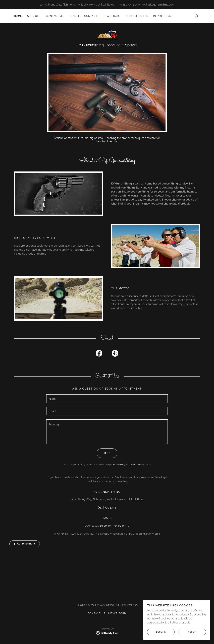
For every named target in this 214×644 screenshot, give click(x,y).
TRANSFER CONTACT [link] (83, 16)
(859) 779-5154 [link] (128, 5)
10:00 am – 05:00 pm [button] (113, 526)
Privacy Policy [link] (119, 465)
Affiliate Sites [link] (137, 16)
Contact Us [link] (55, 16)
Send (104, 453)
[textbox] (107, 399)
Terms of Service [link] (137, 465)
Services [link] (34, 16)
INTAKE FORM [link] (162, 16)
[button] (197, 16)
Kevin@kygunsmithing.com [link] (158, 5)
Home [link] (18, 16)
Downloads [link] (112, 16)
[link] (107, 34)
